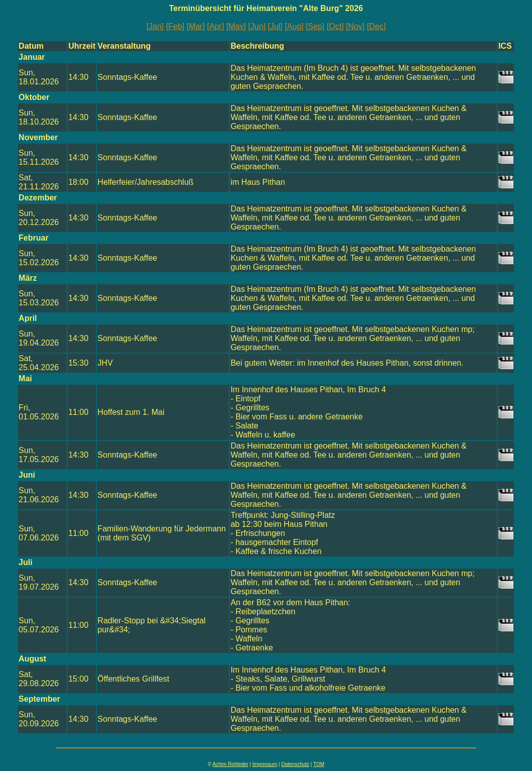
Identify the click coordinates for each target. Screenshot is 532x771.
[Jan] (155, 26)
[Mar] (196, 26)
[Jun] (257, 26)
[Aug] (294, 26)
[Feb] (175, 26)
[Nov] (355, 26)
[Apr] (216, 26)
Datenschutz (295, 764)
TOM (319, 764)
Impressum (265, 764)
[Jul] (275, 26)
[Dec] (376, 26)
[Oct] (335, 26)
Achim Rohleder (231, 764)
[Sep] (315, 26)
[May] (236, 26)
